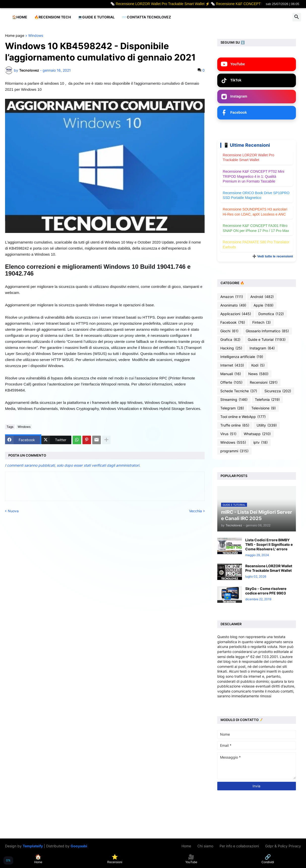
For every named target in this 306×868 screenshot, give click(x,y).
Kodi (258, 365)
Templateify (33, 846)
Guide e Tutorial (267, 340)
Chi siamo (205, 846)
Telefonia (267, 400)
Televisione (264, 408)
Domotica (271, 314)
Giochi (229, 331)
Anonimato (233, 305)
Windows (36, 36)
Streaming (234, 400)
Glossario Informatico (267, 331)
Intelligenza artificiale (242, 357)
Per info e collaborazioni (239, 846)
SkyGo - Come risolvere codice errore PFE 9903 (266, 591)
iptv (261, 442)
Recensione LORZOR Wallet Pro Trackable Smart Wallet (269, 568)
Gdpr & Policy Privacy (283, 846)
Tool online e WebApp (243, 417)
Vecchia (195, 511)
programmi (234, 451)
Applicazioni (236, 314)
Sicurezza (278, 391)
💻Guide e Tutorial (96, 17)
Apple (264, 305)
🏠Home (20, 17)
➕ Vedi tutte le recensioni (273, 256)
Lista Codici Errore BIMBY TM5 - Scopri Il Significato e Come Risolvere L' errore (269, 544)
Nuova (13, 511)
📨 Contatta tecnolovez (146, 17)
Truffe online (235, 425)
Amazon (232, 297)
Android (262, 297)
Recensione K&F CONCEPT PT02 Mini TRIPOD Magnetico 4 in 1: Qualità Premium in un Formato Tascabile (254, 176)
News (258, 374)
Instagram (262, 348)
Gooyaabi (79, 846)
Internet (232, 365)
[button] (297, 17)
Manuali (231, 374)
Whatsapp (257, 434)
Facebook (233, 322)
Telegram (232, 408)
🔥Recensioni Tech (53, 17)
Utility (267, 425)
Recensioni (264, 382)
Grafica (230, 340)
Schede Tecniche (239, 391)
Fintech (262, 322)
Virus (228, 434)
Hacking (231, 348)
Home (186, 846)
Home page (15, 36)
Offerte (231, 382)
